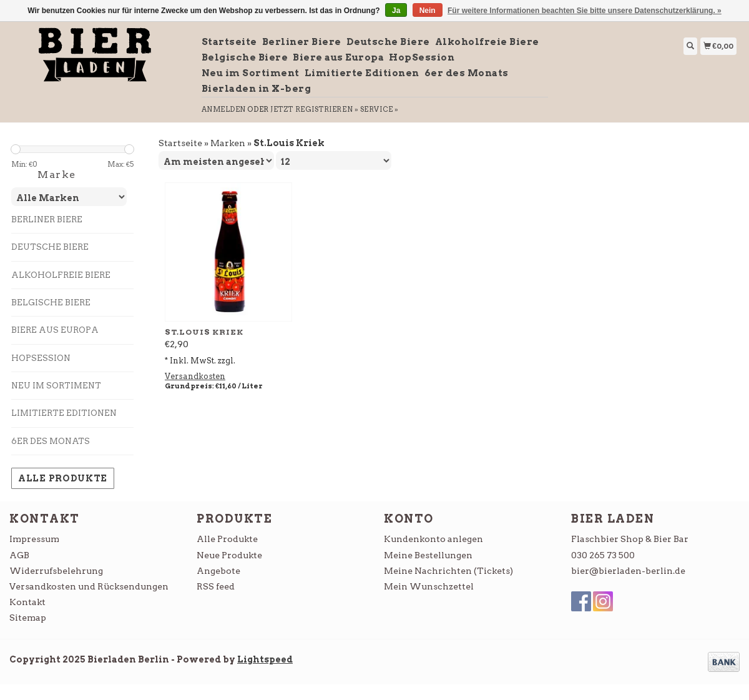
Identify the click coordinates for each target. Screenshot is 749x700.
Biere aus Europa (338, 57)
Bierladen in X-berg (257, 89)
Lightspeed (265, 659)
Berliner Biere (302, 42)
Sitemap (28, 618)
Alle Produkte (63, 478)
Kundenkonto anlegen (433, 539)
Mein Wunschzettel (429, 586)
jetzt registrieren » (314, 109)
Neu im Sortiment (251, 73)
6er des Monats (467, 73)
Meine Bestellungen (428, 555)
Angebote (218, 571)
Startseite (229, 42)
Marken (228, 143)
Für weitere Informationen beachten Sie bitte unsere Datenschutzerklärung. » (585, 11)
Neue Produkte (229, 555)
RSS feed (216, 586)
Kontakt (27, 602)
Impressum (34, 539)
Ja (396, 11)
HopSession (422, 57)
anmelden (224, 109)
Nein (428, 11)
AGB (19, 555)
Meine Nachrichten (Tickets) (448, 571)
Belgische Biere (245, 57)
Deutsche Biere (388, 42)
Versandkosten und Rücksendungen (89, 586)
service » (379, 109)
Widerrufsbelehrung (56, 571)
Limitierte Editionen (362, 73)
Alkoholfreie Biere (487, 42)
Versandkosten (195, 376)
